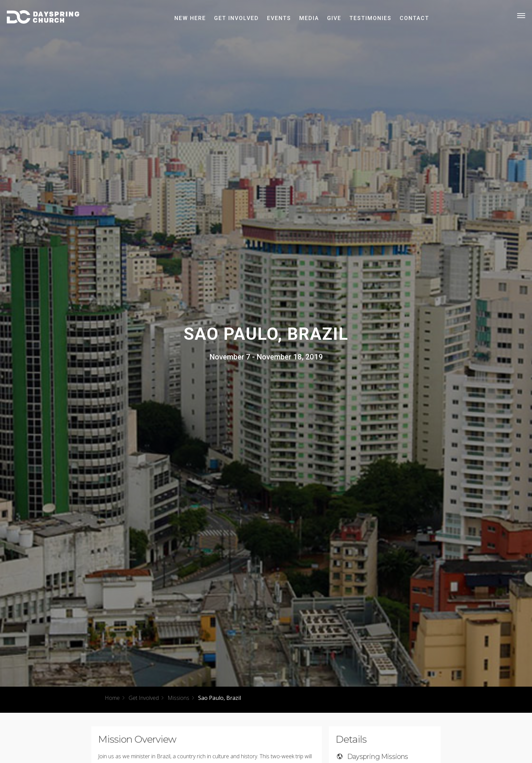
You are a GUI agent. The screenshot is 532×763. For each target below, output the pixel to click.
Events (279, 18)
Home (112, 698)
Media (309, 18)
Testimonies (370, 18)
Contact (414, 18)
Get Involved (236, 18)
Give (334, 18)
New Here (190, 18)
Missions (178, 698)
